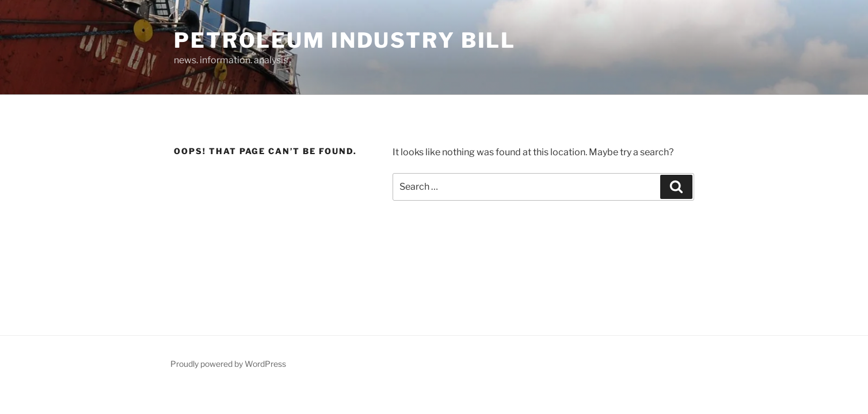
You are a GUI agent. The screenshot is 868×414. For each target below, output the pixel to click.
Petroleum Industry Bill (345, 40)
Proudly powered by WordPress (228, 364)
